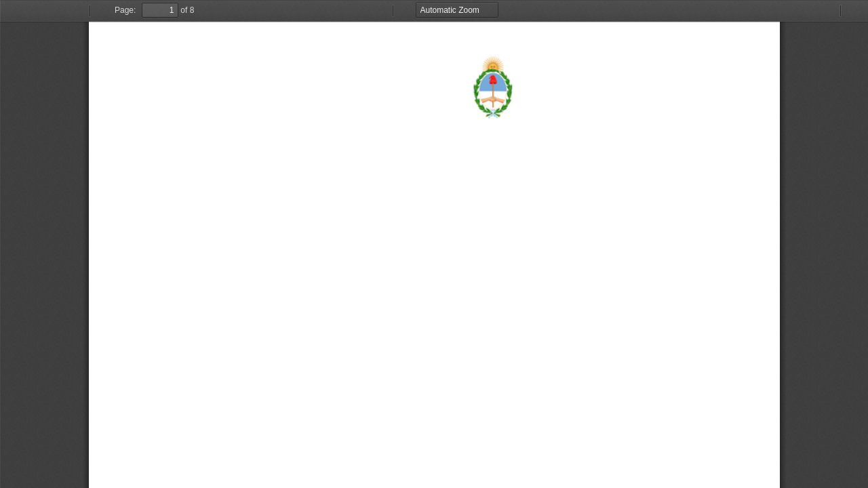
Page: (125, 10)
